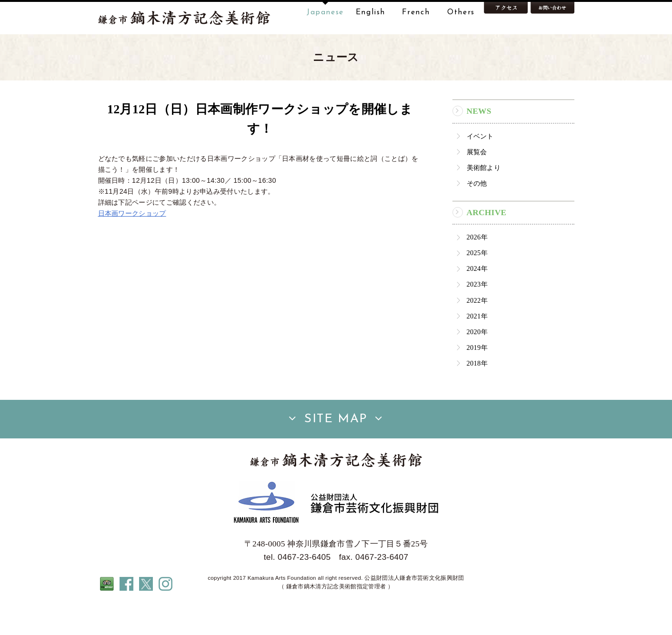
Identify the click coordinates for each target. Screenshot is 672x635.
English (371, 12)
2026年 (477, 267)
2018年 (477, 393)
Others (461, 12)
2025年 (477, 283)
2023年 (477, 315)
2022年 (477, 330)
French (416, 12)
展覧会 (477, 182)
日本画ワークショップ (132, 243)
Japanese (325, 12)
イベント (480, 166)
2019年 (477, 377)
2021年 (477, 346)
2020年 (477, 362)
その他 (477, 213)
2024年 (477, 298)
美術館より (484, 198)
